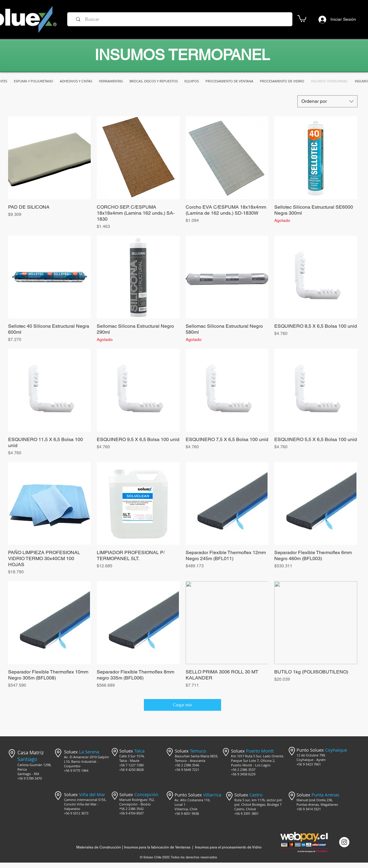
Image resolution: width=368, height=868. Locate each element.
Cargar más (183, 705)
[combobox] (327, 101)
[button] (302, 18)
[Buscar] (182, 19)
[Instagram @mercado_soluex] (344, 842)
